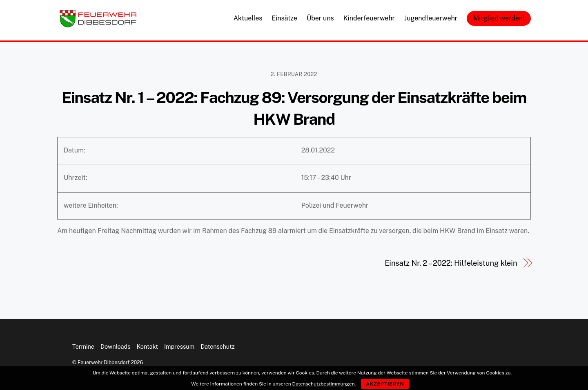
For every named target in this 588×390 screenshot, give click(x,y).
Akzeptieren (385, 384)
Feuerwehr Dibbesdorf (104, 362)
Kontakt (147, 346)
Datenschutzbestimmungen (324, 384)
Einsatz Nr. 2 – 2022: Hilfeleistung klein (451, 263)
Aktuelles (248, 18)
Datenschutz (218, 346)
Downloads (115, 346)
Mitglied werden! (499, 18)
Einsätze (284, 18)
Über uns (320, 18)
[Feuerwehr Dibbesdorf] (98, 25)
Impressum (179, 346)
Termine (83, 346)
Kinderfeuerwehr (369, 18)
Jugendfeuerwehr (431, 18)
